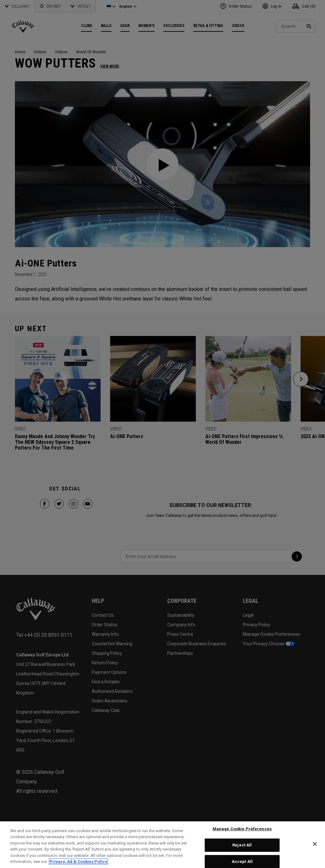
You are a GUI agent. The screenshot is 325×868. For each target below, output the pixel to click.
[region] (162, 845)
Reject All (242, 845)
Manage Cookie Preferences (242, 829)
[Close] (315, 844)
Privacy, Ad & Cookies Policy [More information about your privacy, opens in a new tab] (78, 861)
